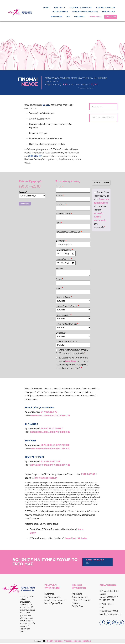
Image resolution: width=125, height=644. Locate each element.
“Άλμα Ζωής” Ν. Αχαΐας (76, 539)
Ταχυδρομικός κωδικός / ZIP (69, 232)
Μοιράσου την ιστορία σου (56, 601)
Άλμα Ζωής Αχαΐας (80, 598)
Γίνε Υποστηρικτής (52, 598)
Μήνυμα (60, 269)
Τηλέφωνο (61, 205)
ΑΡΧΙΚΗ (46, 8)
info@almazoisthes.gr (109, 612)
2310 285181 (108, 601)
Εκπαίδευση (61, 334)
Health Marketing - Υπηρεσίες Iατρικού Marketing (69, 642)
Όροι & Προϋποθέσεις (54, 604)
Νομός (59, 289)
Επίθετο (60, 196)
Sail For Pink (77, 607)
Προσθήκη (25, 204)
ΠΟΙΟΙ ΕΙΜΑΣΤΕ (59, 8)
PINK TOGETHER (109, 12)
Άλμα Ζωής (71, 362)
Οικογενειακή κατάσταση (67, 343)
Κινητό (59, 280)
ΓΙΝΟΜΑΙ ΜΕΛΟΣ (95, 17)
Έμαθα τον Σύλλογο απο (67, 325)
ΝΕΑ (68, 17)
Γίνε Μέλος (49, 595)
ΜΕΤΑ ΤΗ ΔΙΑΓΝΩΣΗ (60, 12)
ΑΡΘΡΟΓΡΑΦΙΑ (56, 17)
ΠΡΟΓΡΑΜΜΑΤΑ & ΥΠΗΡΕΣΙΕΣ (81, 8)
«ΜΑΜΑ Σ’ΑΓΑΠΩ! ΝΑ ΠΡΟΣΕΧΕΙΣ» (85, 12)
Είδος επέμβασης (64, 298)
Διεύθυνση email (64, 214)
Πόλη (59, 223)
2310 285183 (108, 605)
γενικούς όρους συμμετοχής (100, 217)
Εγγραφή (23, 192)
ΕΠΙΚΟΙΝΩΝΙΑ (79, 17)
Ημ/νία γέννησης (64, 260)
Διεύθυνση (61, 241)
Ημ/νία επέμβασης (64, 250)
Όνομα (59, 187)
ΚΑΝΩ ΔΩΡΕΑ (111, 17)
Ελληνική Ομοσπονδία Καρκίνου (81, 603)
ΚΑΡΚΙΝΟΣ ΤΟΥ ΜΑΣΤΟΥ (106, 8)
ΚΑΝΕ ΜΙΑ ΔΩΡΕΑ (95, 561)
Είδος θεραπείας (64, 316)
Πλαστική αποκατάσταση (67, 307)
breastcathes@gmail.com (111, 615)
